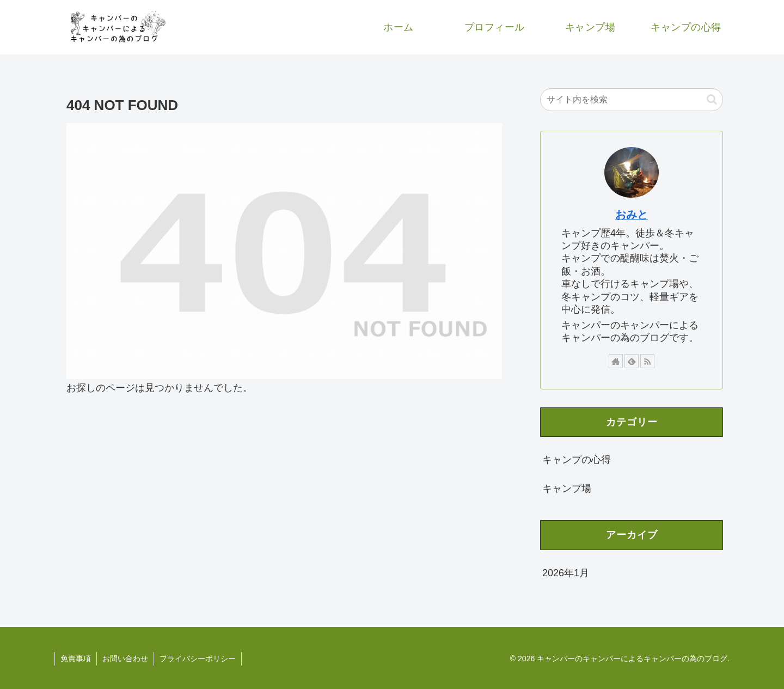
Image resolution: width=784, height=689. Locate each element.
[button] (712, 99)
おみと (632, 215)
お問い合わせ (125, 658)
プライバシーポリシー (198, 658)
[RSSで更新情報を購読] (647, 361)
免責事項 (76, 658)
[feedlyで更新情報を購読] (632, 361)
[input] (632, 100)
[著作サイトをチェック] (616, 361)
